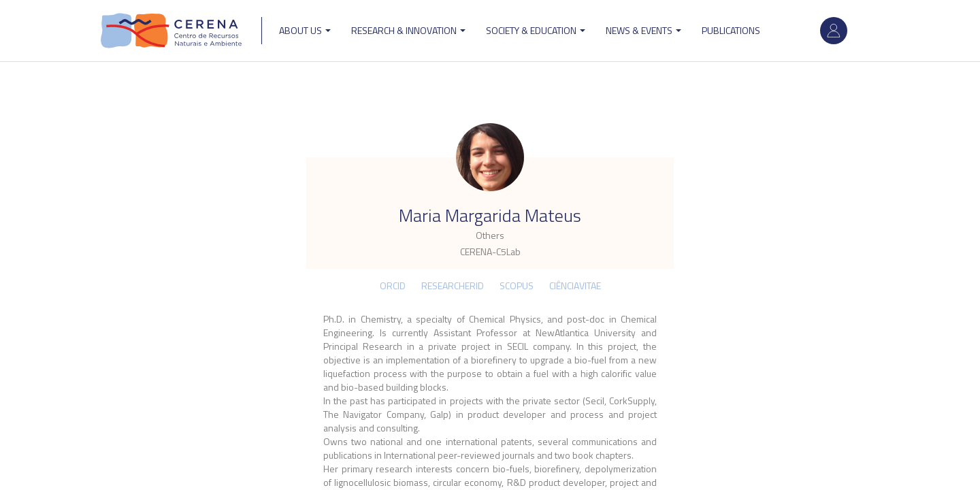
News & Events (643, 30)
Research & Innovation (408, 30)
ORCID (393, 285)
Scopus (517, 285)
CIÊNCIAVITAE (575, 285)
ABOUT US (305, 30)
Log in (834, 31)
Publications (731, 30)
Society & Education (536, 30)
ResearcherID (453, 285)
